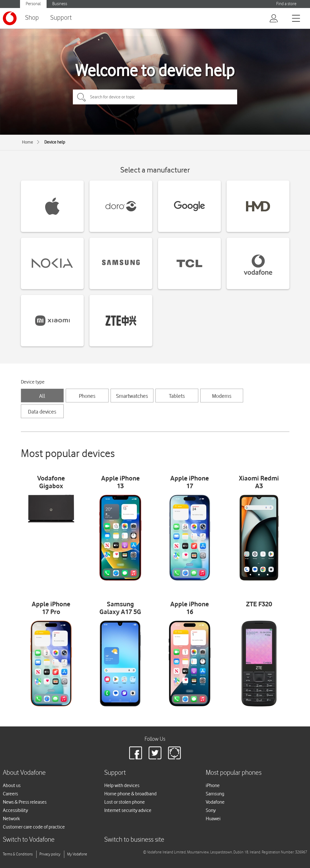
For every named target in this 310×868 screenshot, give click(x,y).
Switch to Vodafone (29, 840)
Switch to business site (134, 840)
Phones (87, 396)
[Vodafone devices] (258, 263)
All (42, 396)
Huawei (213, 819)
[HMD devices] (258, 206)
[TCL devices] (189, 263)
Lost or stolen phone (125, 802)
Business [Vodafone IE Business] (60, 4)
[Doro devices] (121, 206)
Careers (10, 794)
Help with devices (122, 785)
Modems (222, 396)
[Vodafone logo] (10, 18)
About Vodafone (24, 773)
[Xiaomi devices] (52, 321)
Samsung (215, 794)
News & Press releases (25, 802)
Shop (32, 18)
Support (61, 18)
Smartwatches (132, 396)
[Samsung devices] (121, 263)
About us (12, 785)
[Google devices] (189, 206)
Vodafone (215, 802)
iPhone (213, 785)
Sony (211, 810)
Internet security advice (128, 810)
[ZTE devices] (121, 321)
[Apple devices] (52, 206)
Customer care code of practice (34, 827)
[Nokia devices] (52, 263)
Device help (55, 142)
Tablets (177, 396)
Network (11, 819)
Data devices (42, 412)
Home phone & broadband (130, 794)
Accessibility (15, 810)
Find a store (286, 4)
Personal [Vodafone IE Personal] (33, 4)
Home (28, 142)
